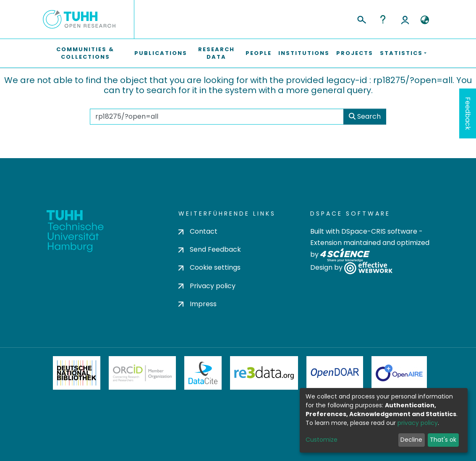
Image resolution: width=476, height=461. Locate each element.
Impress (197, 304)
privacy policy (418, 423)
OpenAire (399, 373)
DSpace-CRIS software (379, 231)
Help (383, 19)
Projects (355, 53)
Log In (405, 19)
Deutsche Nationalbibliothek (77, 373)
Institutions (304, 53)
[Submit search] (361, 18)
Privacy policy (207, 286)
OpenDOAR (335, 373)
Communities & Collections (85, 53)
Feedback (468, 113)
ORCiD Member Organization (142, 373)
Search (365, 116)
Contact (198, 231)
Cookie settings (209, 267)
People (259, 53)
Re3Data (264, 373)
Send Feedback (210, 249)
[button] (425, 20)
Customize (322, 440)
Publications (161, 53)
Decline (411, 440)
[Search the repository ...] (217, 117)
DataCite (203, 373)
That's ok (443, 440)
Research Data (216, 53)
